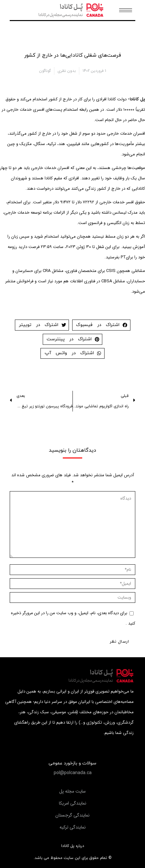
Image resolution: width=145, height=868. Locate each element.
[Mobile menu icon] (126, 10)
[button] (73, 773)
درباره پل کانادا (73, 846)
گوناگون (45, 71)
